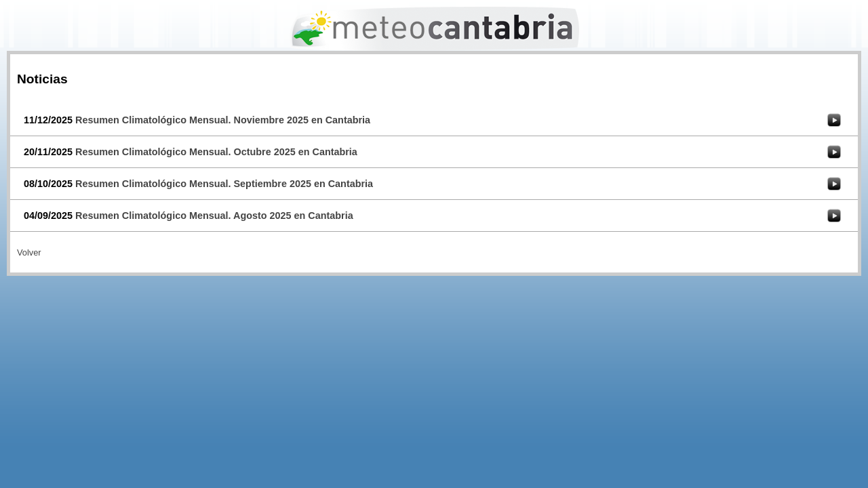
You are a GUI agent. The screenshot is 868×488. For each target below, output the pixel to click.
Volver (29, 252)
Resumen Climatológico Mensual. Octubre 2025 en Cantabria (216, 152)
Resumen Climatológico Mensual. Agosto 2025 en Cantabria (214, 216)
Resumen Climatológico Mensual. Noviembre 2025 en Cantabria (223, 120)
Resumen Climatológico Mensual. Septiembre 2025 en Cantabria (224, 184)
